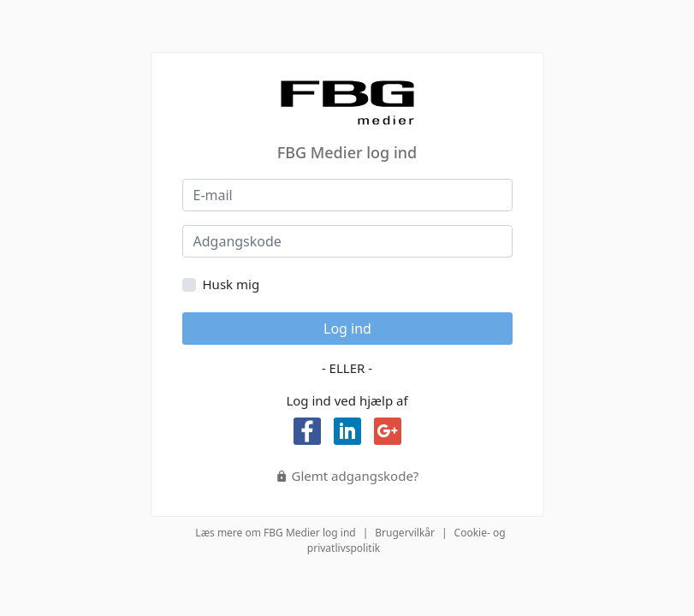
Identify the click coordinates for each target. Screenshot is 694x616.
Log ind (347, 329)
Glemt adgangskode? (347, 476)
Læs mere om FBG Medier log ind (275, 533)
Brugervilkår (405, 533)
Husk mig (231, 284)
